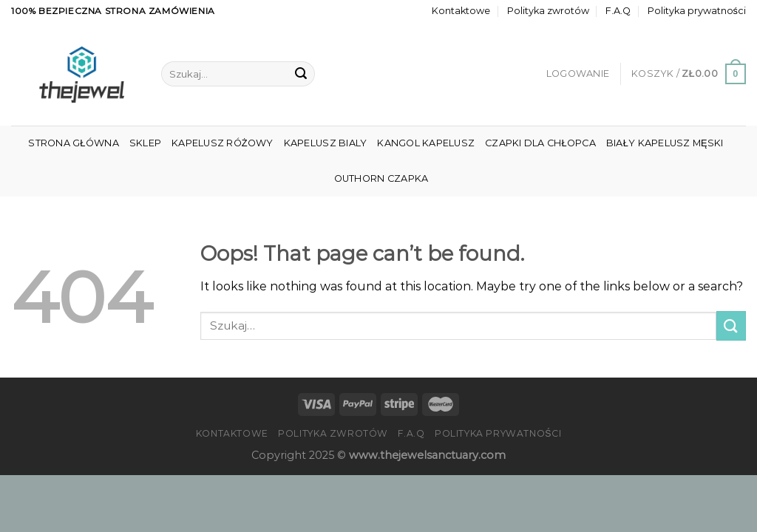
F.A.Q (618, 11)
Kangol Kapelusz (426, 143)
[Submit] (301, 74)
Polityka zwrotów (548, 11)
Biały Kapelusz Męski (665, 143)
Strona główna (73, 143)
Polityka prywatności (697, 11)
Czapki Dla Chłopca (540, 143)
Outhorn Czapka (381, 178)
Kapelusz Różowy (223, 143)
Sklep (145, 143)
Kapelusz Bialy (326, 143)
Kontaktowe (461, 11)
